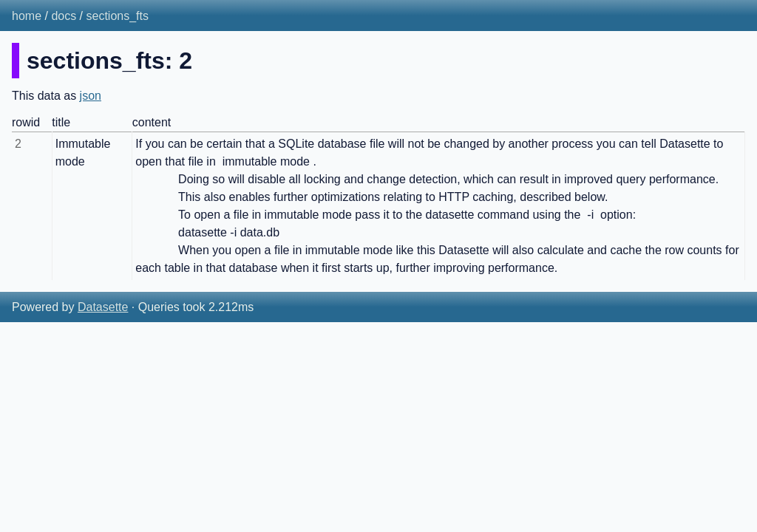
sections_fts (118, 16)
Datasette (103, 307)
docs (64, 16)
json (91, 96)
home (27, 16)
